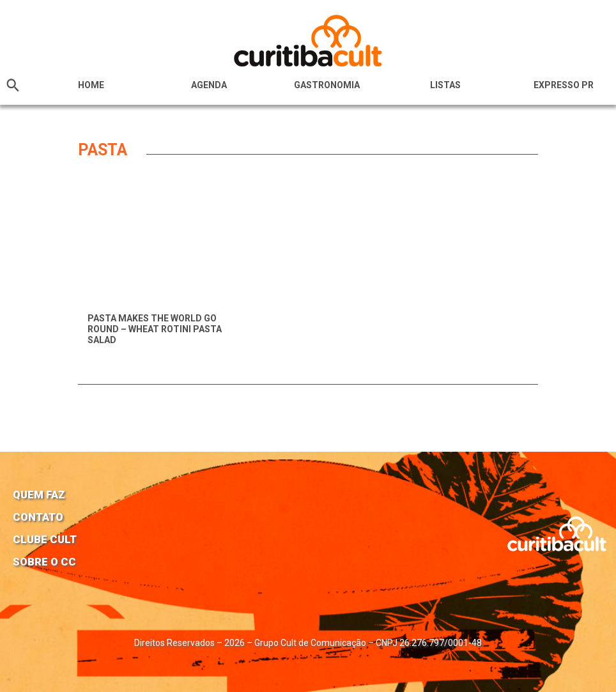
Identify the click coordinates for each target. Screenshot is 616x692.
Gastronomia (327, 85)
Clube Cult (45, 539)
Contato (38, 517)
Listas (445, 85)
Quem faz (39, 495)
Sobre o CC (44, 562)
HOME (91, 85)
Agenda (209, 85)
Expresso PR (564, 85)
